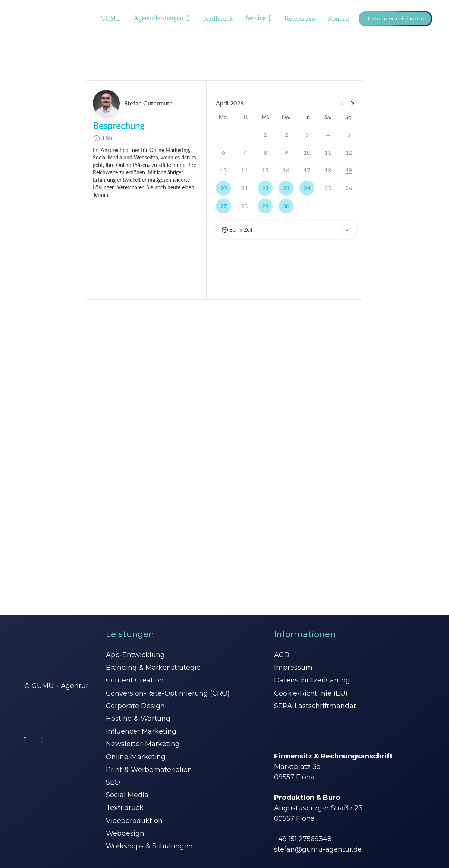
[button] (186, 19)
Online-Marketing (136, 757)
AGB (282, 655)
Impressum (293, 668)
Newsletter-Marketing (143, 744)
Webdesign (125, 833)
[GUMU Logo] (25, 19)
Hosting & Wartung (138, 719)
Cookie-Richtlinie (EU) (311, 693)
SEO (113, 782)
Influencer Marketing (141, 731)
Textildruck (125, 808)
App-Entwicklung (135, 655)
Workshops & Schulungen (149, 846)
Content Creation (135, 680)
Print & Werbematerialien (149, 770)
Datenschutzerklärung (312, 680)
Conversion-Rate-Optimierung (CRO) (168, 693)
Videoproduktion (134, 821)
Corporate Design (135, 706)
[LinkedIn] (42, 740)
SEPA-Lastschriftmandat (315, 706)
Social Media (127, 795)
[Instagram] (25, 740)
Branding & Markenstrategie (153, 668)
